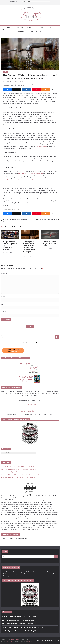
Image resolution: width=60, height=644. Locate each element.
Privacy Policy (56, 640)
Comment (5, 273)
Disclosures (18, 27)
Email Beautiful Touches (30, 404)
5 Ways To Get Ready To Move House (47, 220)
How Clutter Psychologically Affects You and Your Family (18, 466)
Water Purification (52, 84)
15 (12, 253)
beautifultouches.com (30, 488)
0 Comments (24, 82)
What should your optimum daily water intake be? (13, 86)
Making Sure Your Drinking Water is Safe (13, 84)
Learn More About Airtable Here (30, 411)
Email (3, 304)
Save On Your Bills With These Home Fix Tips (15, 221)
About (38, 640)
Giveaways (50, 27)
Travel (41, 31)
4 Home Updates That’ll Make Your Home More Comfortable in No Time (22, 475)
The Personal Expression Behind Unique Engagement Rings (19, 469)
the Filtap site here (41, 146)
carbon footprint (16, 142)
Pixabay (17, 209)
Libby (12, 82)
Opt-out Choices (48, 640)
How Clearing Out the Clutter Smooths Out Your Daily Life (18, 478)
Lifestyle (33, 31)
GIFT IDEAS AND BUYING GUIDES (34, 27)
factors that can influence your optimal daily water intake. (24, 180)
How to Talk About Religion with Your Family (49, 244)
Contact (42, 640)
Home (9, 27)
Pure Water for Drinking (27, 84)
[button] (11, 28)
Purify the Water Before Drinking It (40, 84)
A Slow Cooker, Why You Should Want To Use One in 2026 (18, 472)
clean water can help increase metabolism (31, 174)
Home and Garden (22, 31)
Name (4, 296)
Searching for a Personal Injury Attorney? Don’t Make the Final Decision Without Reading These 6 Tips (29, 248)
